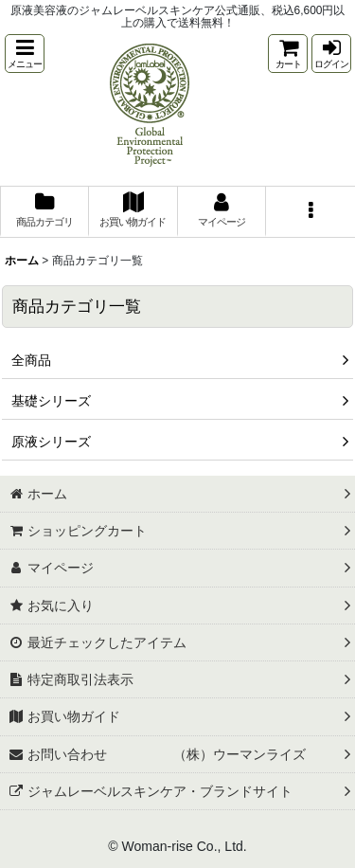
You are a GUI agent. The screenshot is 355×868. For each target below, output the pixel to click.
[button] (25, 54)
